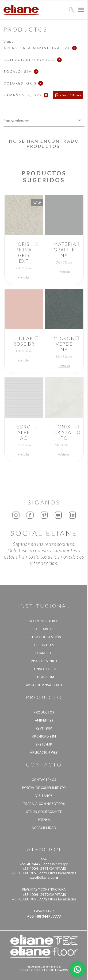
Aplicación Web (44, 752)
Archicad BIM (44, 736)
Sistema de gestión (44, 637)
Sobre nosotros (44, 621)
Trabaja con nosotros (44, 804)
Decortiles (44, 645)
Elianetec (44, 653)
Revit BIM (44, 728)
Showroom (44, 677)
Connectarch (44, 669)
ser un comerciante (44, 812)
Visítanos (44, 796)
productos (44, 712)
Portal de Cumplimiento (44, 788)
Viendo (8, 41)
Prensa (44, 820)
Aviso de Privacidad (44, 685)
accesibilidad (44, 828)
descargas (44, 629)
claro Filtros (71, 95)
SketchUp (44, 744)
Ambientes (44, 720)
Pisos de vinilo (44, 661)
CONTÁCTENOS (44, 780)
